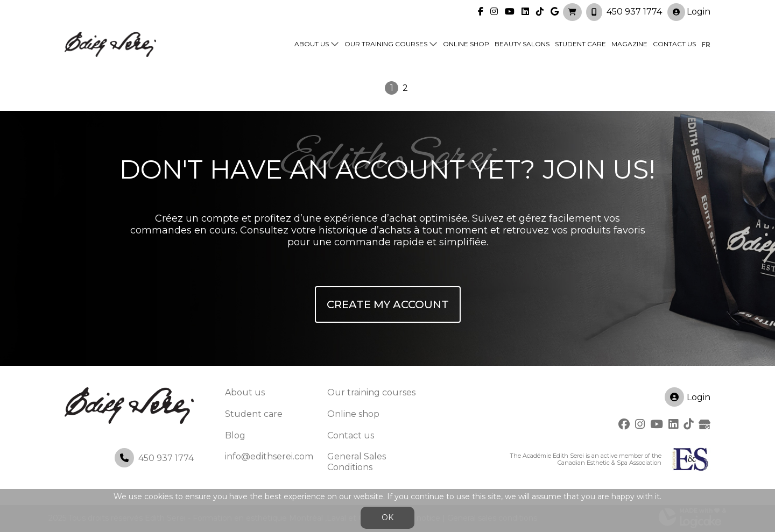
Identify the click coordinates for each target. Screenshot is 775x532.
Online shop (466, 44)
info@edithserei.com (269, 456)
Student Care (580, 44)
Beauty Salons (522, 44)
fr (706, 44)
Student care (254, 414)
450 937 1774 (634, 11)
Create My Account (388, 304)
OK (387, 517)
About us (312, 44)
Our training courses (386, 44)
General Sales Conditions (357, 462)
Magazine (629, 44)
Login (689, 12)
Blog (235, 435)
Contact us (674, 44)
